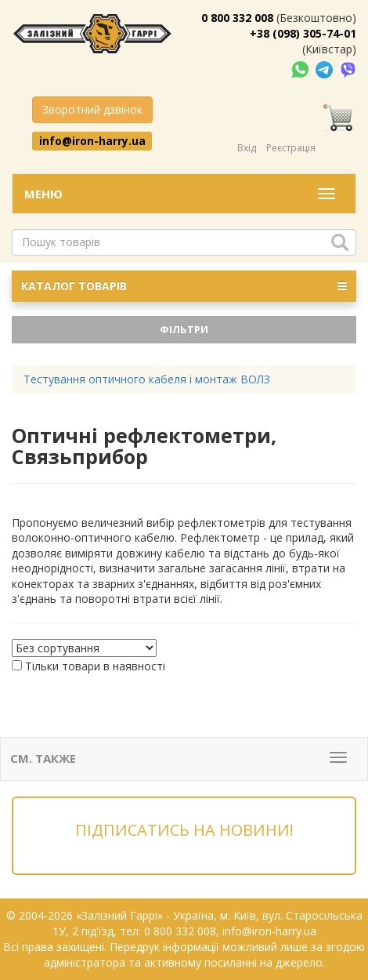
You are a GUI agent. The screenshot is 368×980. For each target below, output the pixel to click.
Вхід (247, 148)
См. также (43, 758)
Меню (43, 194)
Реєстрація (291, 148)
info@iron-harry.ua (92, 140)
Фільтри (184, 329)
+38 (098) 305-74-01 (303, 33)
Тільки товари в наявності (95, 666)
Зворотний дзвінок (92, 109)
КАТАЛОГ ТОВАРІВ (184, 286)
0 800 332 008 (237, 18)
